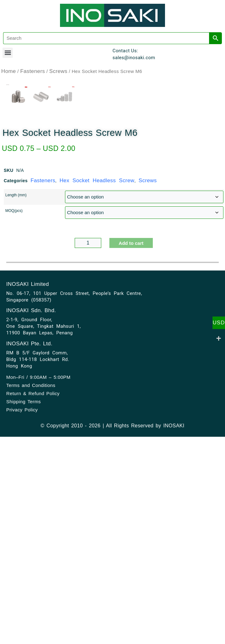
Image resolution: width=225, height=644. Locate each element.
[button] (8, 53)
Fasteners (33, 71)
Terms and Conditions (31, 629)
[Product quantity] (88, 486)
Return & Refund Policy (33, 637)
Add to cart (131, 486)
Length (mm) (16, 438)
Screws (58, 71)
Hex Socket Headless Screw (97, 424)
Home (9, 71)
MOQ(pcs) (14, 454)
